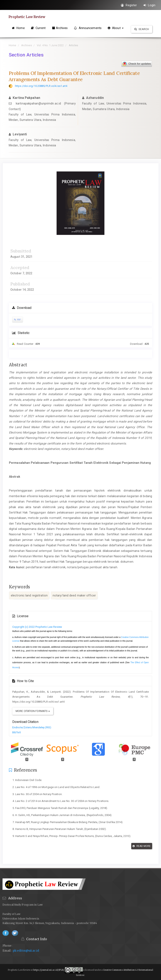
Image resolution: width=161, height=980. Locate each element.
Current (38, 28)
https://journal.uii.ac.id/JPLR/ (49, 970)
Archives (60, 28)
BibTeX (17, 732)
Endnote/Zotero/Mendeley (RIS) (32, 727)
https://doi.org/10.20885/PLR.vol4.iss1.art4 (41, 86)
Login (149, 5)
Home (18, 28)
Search (142, 29)
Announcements (88, 28)
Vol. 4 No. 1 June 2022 (50, 45)
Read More (142, 846)
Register (129, 5)
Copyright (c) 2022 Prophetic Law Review (37, 627)
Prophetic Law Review (28, 17)
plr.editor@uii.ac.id (26, 951)
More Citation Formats (33, 711)
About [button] (116, 28)
